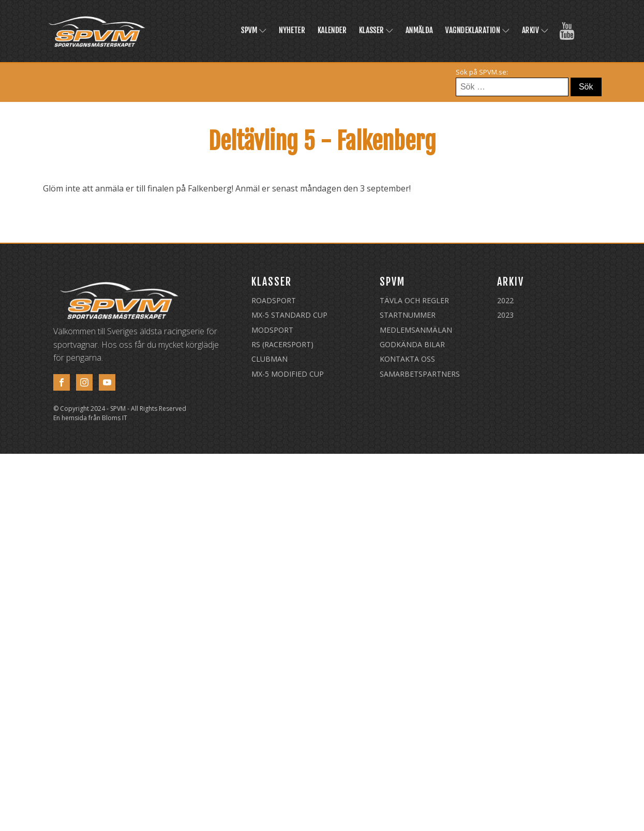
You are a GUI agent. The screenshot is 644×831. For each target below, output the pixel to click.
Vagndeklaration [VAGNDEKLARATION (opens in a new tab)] (477, 30)
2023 (505, 315)
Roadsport (274, 300)
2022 (505, 300)
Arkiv (535, 30)
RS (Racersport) (282, 344)
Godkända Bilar (412, 344)
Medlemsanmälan (416, 330)
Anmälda (419, 30)
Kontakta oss (407, 359)
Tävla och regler (414, 300)
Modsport (272, 330)
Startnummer (408, 315)
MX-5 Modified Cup (288, 374)
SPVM (254, 30)
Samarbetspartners (420, 374)
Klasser (376, 30)
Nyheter (292, 30)
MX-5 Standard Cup (289, 315)
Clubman (269, 359)
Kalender (332, 30)
